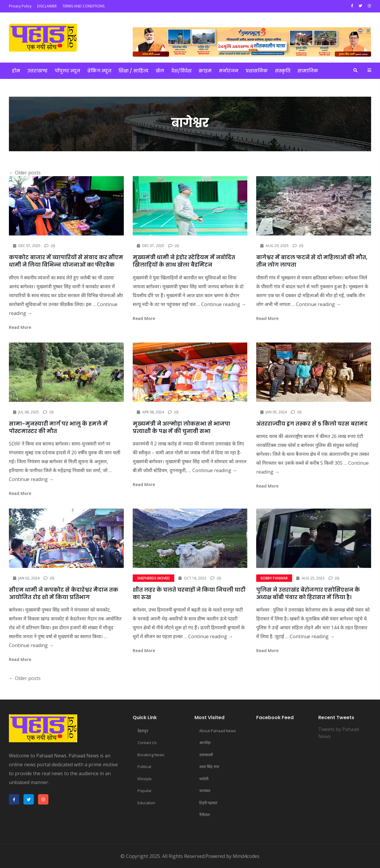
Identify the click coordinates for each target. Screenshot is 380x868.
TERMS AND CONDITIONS (83, 6)
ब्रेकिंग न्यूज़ (99, 71)
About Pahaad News (218, 731)
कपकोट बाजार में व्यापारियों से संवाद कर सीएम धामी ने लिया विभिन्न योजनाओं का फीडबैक (66, 261)
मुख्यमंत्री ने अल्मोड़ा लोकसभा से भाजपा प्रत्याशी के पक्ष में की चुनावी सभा (181, 427)
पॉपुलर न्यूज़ (67, 71)
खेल (160, 71)
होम (16, 71)
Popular (145, 791)
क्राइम (205, 71)
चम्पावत (205, 791)
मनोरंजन (229, 71)
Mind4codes (246, 856)
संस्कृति (283, 71)
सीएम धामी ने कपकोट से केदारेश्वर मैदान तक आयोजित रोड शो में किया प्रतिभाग (64, 593)
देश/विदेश (181, 71)
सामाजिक (308, 71)
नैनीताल (205, 815)
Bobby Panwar (274, 578)
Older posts (25, 173)
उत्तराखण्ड (37, 71)
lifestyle (145, 779)
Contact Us (147, 743)
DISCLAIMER (47, 6)
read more (20, 327)
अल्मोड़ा (205, 743)
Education (146, 803)
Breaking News (151, 755)
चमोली (204, 779)
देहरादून (143, 731)
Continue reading (224, 304)
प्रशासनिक (257, 71)
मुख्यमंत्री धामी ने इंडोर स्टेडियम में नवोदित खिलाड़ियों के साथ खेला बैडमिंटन (184, 261)
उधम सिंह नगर (209, 767)
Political (144, 767)
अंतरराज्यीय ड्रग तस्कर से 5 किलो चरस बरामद (312, 424)
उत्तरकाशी (206, 755)
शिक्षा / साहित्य (133, 71)
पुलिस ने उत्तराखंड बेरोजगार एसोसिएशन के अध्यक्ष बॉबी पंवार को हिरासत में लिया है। (308, 593)
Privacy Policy (20, 6)
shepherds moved (153, 578)
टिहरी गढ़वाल (208, 803)
